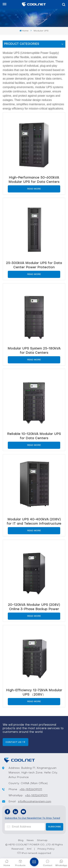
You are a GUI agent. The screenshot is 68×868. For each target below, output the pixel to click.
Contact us (13, 742)
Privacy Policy (46, 849)
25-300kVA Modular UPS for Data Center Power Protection (34, 265)
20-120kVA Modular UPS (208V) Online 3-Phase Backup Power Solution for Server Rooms (34, 607)
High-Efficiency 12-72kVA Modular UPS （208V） (34, 693)
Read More (34, 189)
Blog (21, 840)
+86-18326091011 (31, 790)
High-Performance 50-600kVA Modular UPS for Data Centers (34, 180)
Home (24, 31)
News (30, 840)
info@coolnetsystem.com (35, 802)
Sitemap (42, 840)
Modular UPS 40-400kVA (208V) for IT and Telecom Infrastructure (34, 522)
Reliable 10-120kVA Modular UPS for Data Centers (34, 436)
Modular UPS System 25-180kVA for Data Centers (34, 351)
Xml (29, 849)
